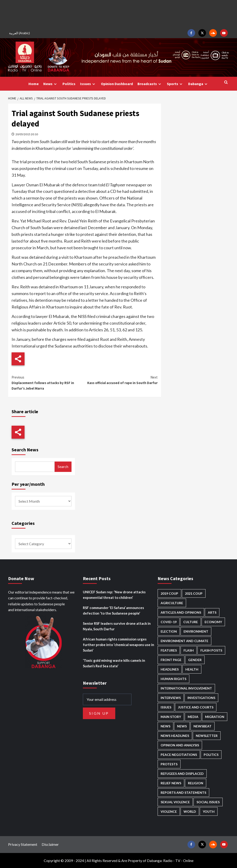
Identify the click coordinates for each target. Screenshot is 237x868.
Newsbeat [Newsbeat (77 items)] (203, 726)
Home (34, 84)
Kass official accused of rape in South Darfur (121, 380)
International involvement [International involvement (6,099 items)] (186, 688)
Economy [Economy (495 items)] (213, 622)
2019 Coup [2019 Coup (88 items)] (169, 593)
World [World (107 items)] (190, 811)
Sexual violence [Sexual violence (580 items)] (175, 802)
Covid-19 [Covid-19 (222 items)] (169, 622)
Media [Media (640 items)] (193, 717)
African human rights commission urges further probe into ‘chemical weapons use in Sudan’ (118, 645)
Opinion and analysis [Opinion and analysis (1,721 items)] (180, 745)
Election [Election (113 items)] (169, 631)
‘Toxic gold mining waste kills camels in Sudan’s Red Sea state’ (114, 663)
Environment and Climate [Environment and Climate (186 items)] (184, 641)
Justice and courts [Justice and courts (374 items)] (196, 707)
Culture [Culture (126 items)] (191, 622)
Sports (175, 84)
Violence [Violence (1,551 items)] (169, 811)
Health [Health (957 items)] (192, 669)
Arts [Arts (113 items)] (212, 612)
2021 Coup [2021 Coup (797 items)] (194, 593)
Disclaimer (50, 844)
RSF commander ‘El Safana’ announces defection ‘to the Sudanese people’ (113, 610)
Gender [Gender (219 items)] (195, 660)
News (51, 84)
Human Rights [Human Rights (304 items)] (173, 679)
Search (63, 466)
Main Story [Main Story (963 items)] (171, 717)
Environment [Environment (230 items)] (196, 631)
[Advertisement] (118, 14)
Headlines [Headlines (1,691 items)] (170, 669)
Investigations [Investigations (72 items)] (201, 698)
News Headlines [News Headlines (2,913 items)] (175, 736)
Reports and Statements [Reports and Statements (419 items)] (183, 793)
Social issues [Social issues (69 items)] (208, 802)
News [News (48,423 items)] (165, 726)
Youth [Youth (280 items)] (209, 811)
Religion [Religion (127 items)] (196, 783)
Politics (69, 84)
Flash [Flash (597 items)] (189, 650)
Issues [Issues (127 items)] (166, 707)
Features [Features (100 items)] (169, 650)
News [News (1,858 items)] (182, 726)
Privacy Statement (23, 844)
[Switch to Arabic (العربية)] (20, 33)
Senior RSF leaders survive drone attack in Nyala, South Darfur (117, 626)
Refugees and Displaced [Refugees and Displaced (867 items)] (182, 774)
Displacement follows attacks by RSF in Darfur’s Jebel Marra (48, 383)
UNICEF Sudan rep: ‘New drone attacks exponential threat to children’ (114, 595)
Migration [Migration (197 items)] (215, 717)
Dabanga (198, 84)
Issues (88, 84)
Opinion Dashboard (117, 84)
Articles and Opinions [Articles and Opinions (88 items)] (181, 612)
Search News (25, 450)
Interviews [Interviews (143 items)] (171, 698)
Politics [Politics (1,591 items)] (211, 755)
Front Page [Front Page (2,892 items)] (171, 660)
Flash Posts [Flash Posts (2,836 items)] (211, 650)
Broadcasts (150, 84)
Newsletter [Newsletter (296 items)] (207, 736)
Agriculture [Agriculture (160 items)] (172, 603)
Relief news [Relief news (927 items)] (171, 783)
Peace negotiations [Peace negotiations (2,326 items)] (179, 755)
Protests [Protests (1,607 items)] (169, 764)
